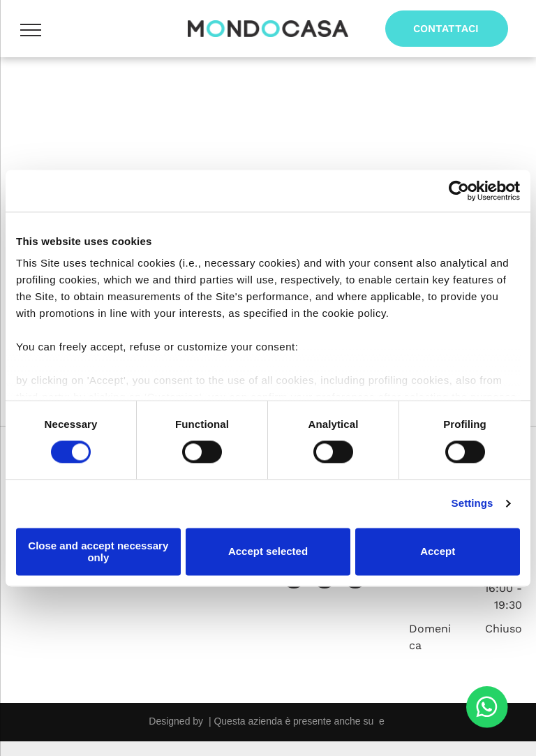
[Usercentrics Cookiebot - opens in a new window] (459, 191)
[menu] (31, 30)
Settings (472, 504)
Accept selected (268, 552)
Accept (438, 552)
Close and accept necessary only (98, 551)
